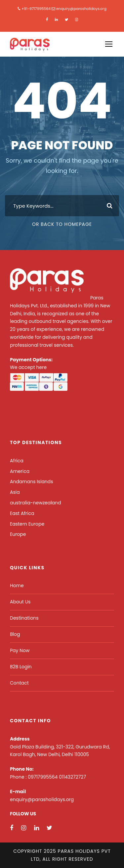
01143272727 (72, 777)
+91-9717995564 (36, 9)
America (20, 471)
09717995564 (43, 777)
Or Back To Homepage (62, 224)
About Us (20, 602)
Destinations (24, 618)
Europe (18, 534)
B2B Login (21, 667)
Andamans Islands (32, 482)
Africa (17, 461)
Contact (19, 683)
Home (17, 586)
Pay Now (20, 650)
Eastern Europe (27, 524)
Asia (15, 492)
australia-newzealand (36, 503)
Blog (15, 634)
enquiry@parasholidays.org (81, 9)
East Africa (22, 513)
